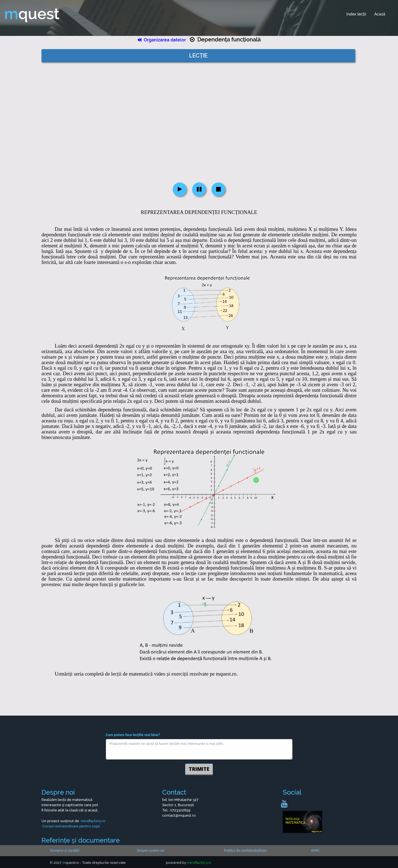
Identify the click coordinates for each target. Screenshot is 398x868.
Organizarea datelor (162, 40)
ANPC (315, 850)
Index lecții (356, 14)
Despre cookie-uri (151, 850)
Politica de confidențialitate (245, 850)
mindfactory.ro (199, 862)
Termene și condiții (65, 850)
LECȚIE (198, 56)
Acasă (380, 14)
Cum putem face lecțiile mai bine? (133, 735)
